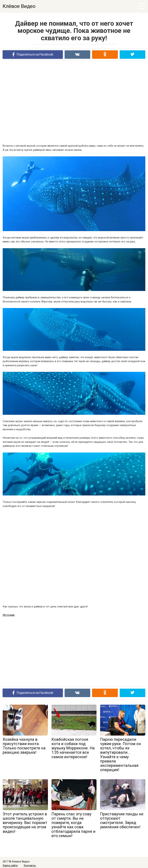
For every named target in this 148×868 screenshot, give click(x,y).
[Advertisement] (74, 102)
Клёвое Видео (19, 6)
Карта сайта (10, 865)
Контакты (30, 865)
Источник (9, 615)
